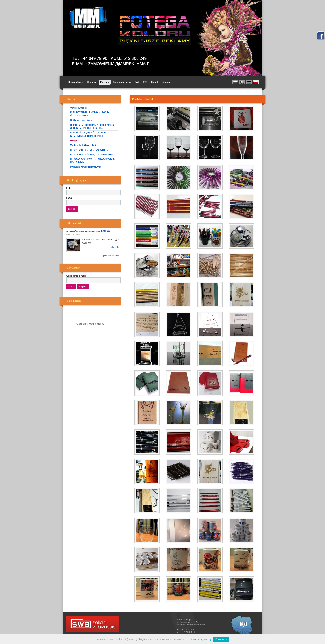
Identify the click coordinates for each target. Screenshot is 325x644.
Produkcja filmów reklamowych (86, 167)
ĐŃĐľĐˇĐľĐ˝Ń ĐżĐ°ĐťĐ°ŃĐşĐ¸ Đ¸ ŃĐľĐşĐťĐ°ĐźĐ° (90, 114)
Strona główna (76, 82)
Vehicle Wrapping (79, 108)
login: (69, 188)
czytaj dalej (114, 247)
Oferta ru (92, 82)
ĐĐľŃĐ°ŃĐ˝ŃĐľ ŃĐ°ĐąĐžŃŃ (90, 150)
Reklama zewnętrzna (81, 120)
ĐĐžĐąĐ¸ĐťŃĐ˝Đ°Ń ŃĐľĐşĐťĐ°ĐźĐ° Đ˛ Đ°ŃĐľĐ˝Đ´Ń (93, 161)
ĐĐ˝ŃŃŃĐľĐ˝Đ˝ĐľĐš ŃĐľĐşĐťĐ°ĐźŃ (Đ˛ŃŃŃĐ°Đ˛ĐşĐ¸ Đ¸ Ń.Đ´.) (93, 127)
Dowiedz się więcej (200, 639)
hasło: (69, 198)
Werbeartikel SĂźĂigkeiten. (85, 145)
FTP (145, 82)
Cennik (155, 82)
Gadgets (75, 141)
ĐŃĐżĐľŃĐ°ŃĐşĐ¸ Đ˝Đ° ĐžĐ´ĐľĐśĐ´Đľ (93, 154)
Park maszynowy (122, 82)
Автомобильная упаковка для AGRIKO (88, 231)
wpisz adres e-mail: (76, 276)
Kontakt (166, 82)
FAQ (137, 82)
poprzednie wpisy (111, 256)
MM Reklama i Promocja (87, 17)
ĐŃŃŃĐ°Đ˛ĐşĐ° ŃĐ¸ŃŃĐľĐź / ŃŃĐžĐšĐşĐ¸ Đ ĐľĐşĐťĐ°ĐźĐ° (90, 134)
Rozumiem (221, 639)
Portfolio (105, 82)
